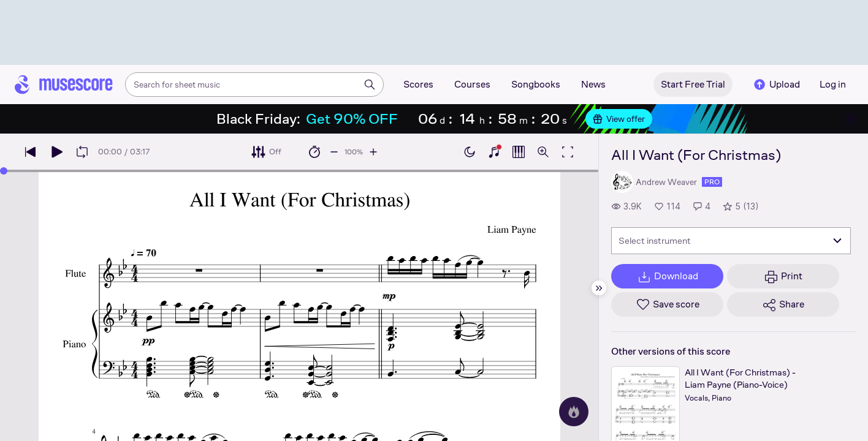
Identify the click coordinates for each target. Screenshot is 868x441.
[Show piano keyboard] (494, 152)
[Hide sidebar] (599, 288)
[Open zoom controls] (543, 152)
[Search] (370, 85)
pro (712, 182)
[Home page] (64, 85)
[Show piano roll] (519, 152)
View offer (619, 119)
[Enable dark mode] (470, 152)
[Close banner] (851, 119)
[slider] (4, 171)
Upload (776, 85)
